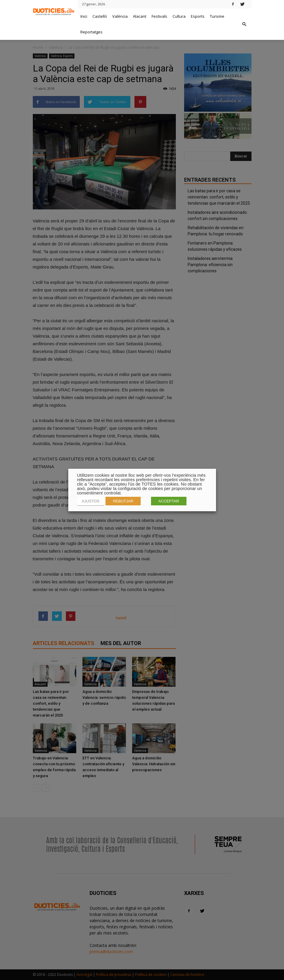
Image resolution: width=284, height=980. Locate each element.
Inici (84, 16)
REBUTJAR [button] (123, 501)
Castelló (100, 16)
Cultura (179, 16)
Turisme (217, 16)
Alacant (140, 16)
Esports (198, 16)
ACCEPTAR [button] (169, 501)
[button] (244, 24)
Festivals (159, 16)
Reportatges (91, 32)
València (120, 16)
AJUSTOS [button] (91, 501)
